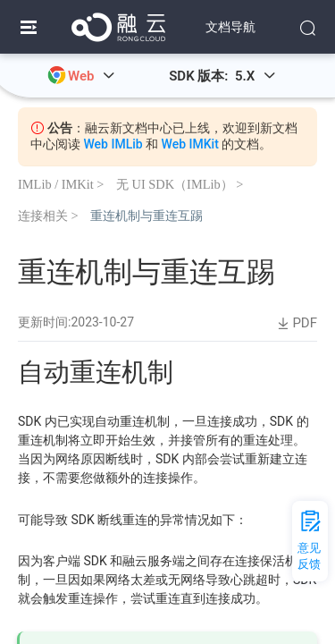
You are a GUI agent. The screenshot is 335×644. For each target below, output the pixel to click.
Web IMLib (113, 144)
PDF (296, 323)
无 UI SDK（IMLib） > (180, 184)
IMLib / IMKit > (61, 184)
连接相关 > (48, 215)
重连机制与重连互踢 (147, 215)
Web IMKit (190, 144)
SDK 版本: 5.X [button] (222, 76)
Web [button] (92, 76)
